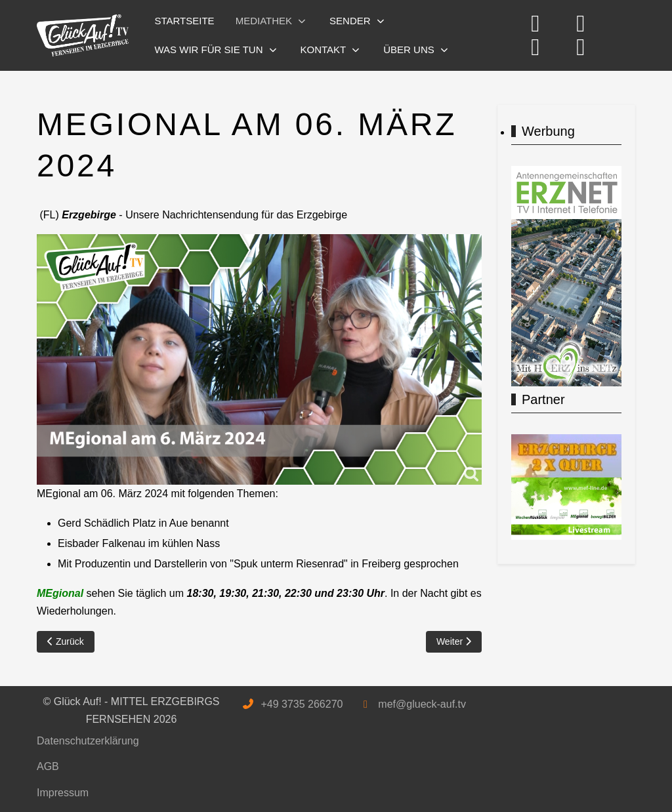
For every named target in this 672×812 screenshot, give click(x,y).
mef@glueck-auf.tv (422, 704)
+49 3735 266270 (302, 704)
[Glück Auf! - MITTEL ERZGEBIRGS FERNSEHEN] (83, 36)
